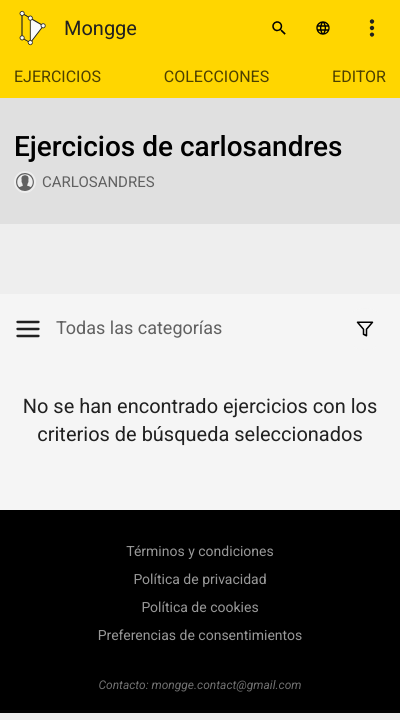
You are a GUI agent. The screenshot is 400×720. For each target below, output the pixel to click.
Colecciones (216, 76)
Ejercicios (57, 76)
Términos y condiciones (199, 552)
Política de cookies (199, 608)
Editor (359, 76)
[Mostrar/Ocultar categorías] (35, 329)
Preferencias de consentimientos (200, 636)
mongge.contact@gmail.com (227, 685)
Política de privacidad (199, 580)
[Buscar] (279, 28)
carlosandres (98, 182)
